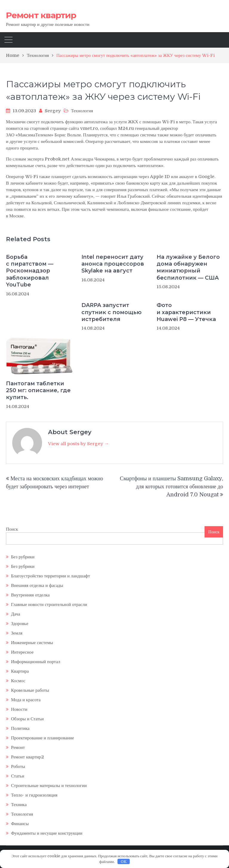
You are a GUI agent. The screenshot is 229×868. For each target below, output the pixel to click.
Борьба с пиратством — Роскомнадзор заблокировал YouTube (30, 271)
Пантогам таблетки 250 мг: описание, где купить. (38, 391)
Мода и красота (26, 700)
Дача (16, 614)
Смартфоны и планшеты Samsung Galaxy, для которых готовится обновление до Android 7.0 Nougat (171, 487)
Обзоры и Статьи (27, 719)
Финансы (20, 824)
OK (124, 862)
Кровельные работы (30, 690)
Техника (19, 805)
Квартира (20, 671)
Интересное (22, 652)
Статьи (18, 776)
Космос (18, 681)
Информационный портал (36, 662)
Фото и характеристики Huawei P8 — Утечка (186, 312)
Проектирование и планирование (42, 738)
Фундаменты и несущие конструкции (47, 833)
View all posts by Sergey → (78, 444)
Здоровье (20, 624)
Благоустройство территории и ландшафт (51, 576)
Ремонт (18, 747)
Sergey (53, 111)
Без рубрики (23, 557)
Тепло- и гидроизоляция (34, 795)
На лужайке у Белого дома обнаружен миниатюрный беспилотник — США (188, 267)
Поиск (12, 529)
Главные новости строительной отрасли (49, 604)
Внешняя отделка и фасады (37, 585)
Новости (19, 709)
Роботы (18, 766)
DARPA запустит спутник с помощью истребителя (112, 312)
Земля (17, 633)
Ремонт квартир (41, 15)
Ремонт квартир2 (27, 757)
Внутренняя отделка (30, 595)
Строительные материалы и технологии (49, 786)
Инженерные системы (32, 643)
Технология (82, 111)
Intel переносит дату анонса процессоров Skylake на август (113, 264)
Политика (20, 728)
